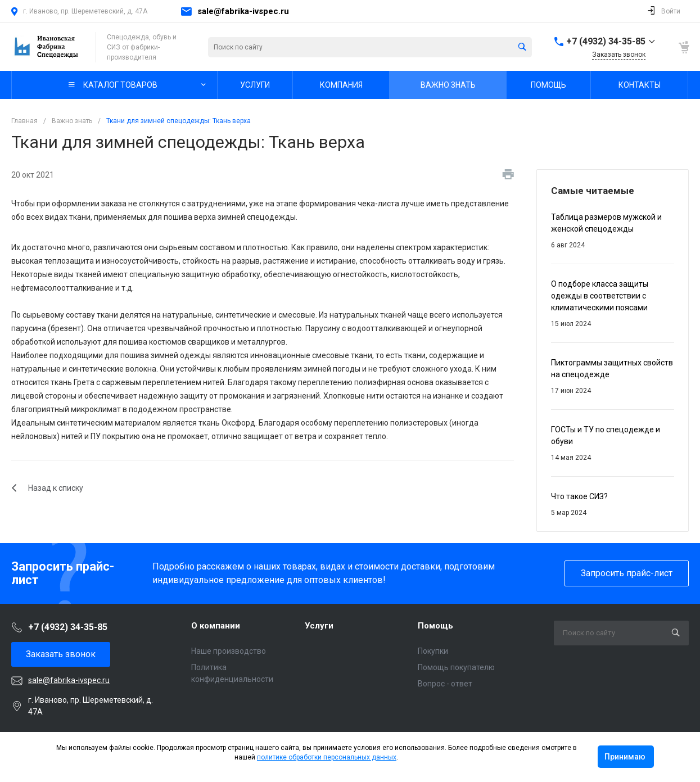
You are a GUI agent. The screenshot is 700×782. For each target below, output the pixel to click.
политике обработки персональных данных (327, 757)
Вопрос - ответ (445, 684)
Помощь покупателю (456, 667)
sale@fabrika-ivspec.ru (243, 11)
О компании (216, 626)
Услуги (319, 626)
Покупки (433, 651)
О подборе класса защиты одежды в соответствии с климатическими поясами (600, 296)
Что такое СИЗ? (579, 496)
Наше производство (229, 651)
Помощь (435, 626)
